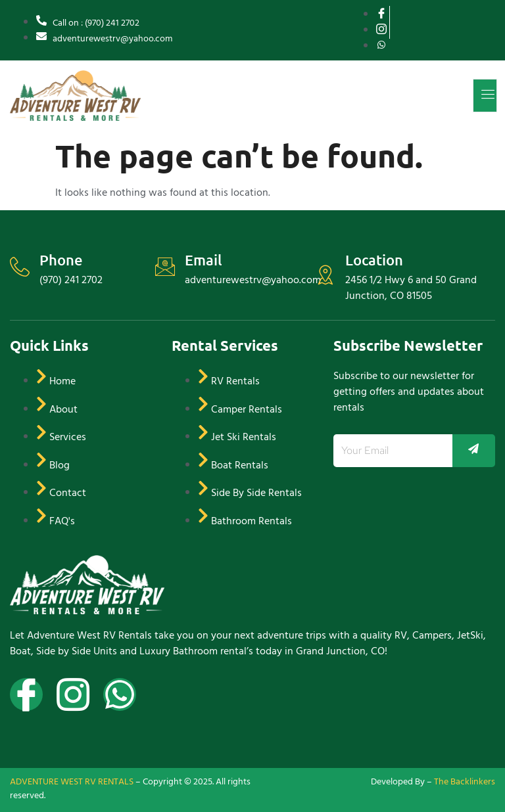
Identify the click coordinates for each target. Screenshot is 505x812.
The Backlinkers (465, 781)
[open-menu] (485, 96)
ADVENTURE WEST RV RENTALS (72, 781)
